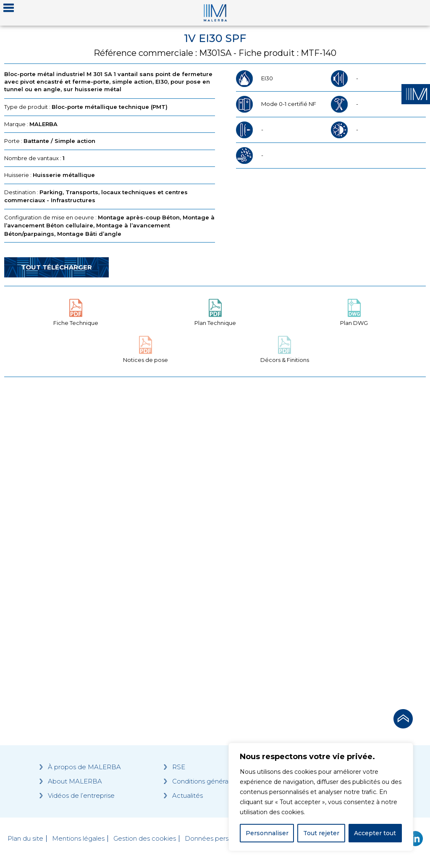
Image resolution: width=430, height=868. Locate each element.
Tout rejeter (321, 833)
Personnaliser (267, 833)
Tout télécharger (56, 267)
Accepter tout (375, 833)
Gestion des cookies (145, 839)
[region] (321, 797)
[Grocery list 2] (322, 541)
